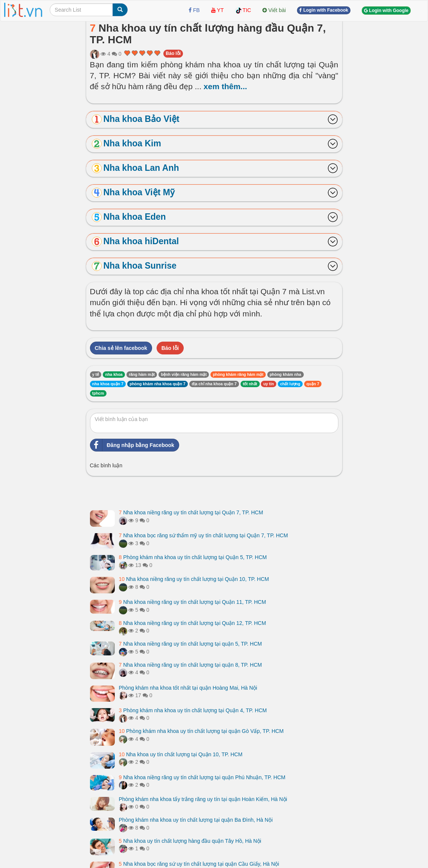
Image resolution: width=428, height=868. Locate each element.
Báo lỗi (173, 53)
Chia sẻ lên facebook (121, 348)
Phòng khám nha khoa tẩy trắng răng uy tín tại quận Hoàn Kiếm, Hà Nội (203, 799)
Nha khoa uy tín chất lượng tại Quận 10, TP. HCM (181, 754)
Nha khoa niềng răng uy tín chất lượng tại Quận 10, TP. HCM (194, 579)
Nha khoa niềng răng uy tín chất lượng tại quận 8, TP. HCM (190, 665)
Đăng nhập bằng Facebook (132, 445)
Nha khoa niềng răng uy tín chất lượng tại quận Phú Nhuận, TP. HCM (202, 777)
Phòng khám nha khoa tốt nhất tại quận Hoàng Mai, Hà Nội (188, 688)
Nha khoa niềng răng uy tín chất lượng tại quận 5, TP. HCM (190, 644)
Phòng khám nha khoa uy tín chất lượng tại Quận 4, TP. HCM (193, 710)
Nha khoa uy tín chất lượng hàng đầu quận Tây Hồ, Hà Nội (190, 841)
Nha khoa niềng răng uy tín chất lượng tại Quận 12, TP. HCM (193, 623)
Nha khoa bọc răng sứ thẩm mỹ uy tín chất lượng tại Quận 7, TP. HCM (203, 535)
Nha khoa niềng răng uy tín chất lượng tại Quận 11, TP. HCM (193, 602)
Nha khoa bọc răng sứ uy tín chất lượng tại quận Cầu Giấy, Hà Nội (199, 864)
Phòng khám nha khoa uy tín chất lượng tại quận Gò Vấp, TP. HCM (201, 731)
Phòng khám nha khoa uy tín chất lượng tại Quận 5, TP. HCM (193, 557)
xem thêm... (225, 86)
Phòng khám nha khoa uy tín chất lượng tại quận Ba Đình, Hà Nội (196, 820)
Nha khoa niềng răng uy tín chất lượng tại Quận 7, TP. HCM (191, 512)
